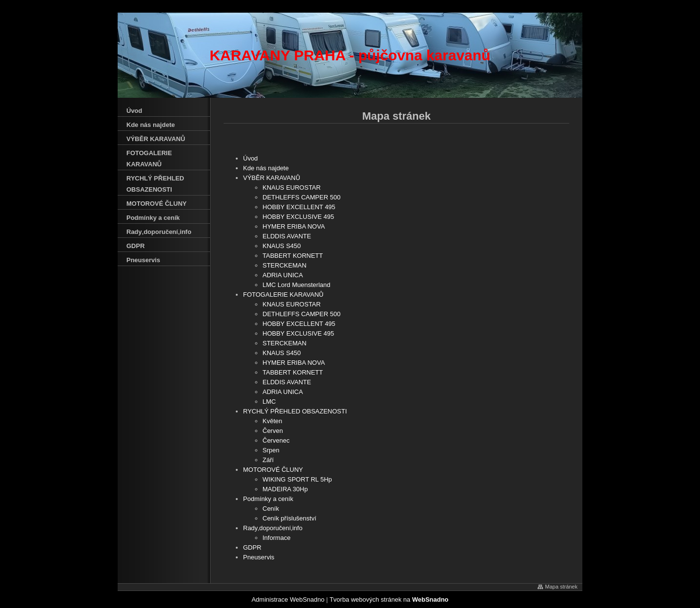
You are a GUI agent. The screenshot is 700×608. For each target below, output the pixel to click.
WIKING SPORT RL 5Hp (297, 479)
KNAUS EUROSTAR (292, 188)
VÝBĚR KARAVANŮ (271, 178)
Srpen (271, 450)
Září (268, 460)
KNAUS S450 (282, 246)
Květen (272, 421)
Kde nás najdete (266, 168)
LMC (269, 402)
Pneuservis (259, 557)
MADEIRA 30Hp (285, 489)
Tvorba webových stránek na (389, 599)
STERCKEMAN (284, 265)
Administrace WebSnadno (288, 599)
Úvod (250, 158)
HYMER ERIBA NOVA (294, 226)
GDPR (252, 547)
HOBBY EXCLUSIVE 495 (298, 217)
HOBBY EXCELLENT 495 (299, 207)
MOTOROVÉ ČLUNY (273, 470)
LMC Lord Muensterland (296, 285)
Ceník (271, 509)
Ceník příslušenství (289, 518)
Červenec (276, 440)
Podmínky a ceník (268, 499)
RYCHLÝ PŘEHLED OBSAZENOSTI (295, 411)
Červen (273, 431)
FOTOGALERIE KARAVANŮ (283, 295)
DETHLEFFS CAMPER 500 (301, 197)
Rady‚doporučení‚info (273, 528)
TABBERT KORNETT (293, 256)
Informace (277, 538)
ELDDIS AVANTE (287, 236)
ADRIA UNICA (283, 275)
